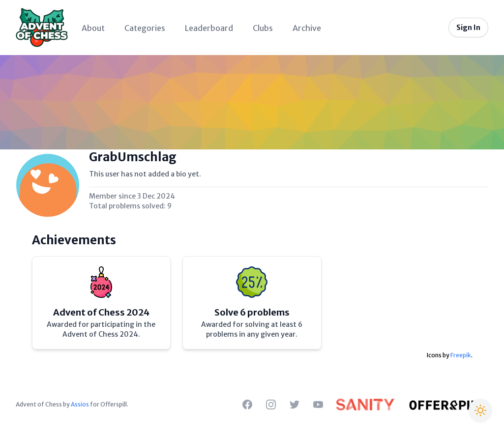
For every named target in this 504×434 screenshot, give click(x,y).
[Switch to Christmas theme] (480, 410)
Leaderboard (209, 28)
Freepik (461, 355)
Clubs (263, 28)
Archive (307, 28)
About (93, 28)
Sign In (468, 28)
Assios (80, 404)
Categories (145, 28)
